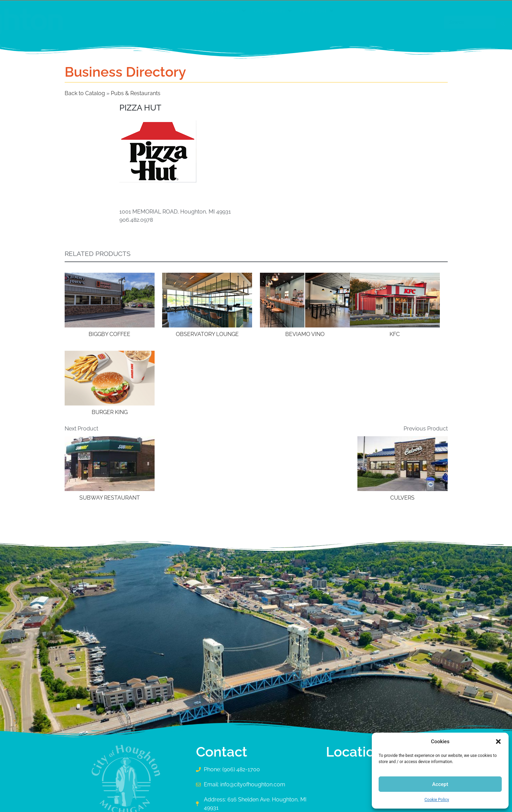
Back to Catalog (86, 93)
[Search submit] (437, 22)
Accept (440, 784)
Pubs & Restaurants (136, 93)
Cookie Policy (437, 800)
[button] (498, 742)
